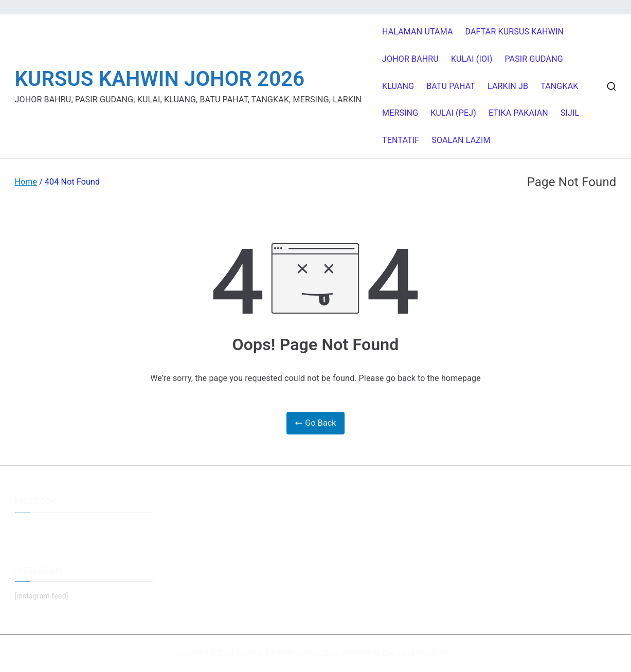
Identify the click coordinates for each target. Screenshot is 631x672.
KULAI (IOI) (472, 59)
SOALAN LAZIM (461, 140)
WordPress (434, 653)
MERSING (400, 113)
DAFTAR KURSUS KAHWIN (515, 32)
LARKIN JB (508, 86)
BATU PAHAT (451, 86)
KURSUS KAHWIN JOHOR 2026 (160, 79)
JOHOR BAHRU (410, 59)
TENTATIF (401, 140)
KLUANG (398, 86)
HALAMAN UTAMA (418, 32)
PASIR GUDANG (534, 59)
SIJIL (570, 113)
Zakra (391, 653)
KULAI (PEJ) (453, 113)
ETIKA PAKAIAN (518, 113)
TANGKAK (559, 86)
